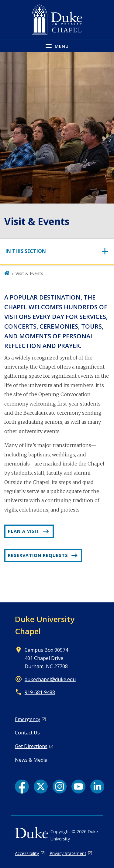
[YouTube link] (78, 787)
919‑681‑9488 (40, 692)
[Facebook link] (22, 787)
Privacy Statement (68, 853)
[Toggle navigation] (57, 251)
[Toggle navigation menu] (57, 46)
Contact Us (27, 733)
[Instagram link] (60, 787)
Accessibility (27, 853)
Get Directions (31, 746)
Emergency (28, 719)
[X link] (41, 787)
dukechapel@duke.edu (50, 679)
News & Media (31, 760)
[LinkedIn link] (97, 787)
